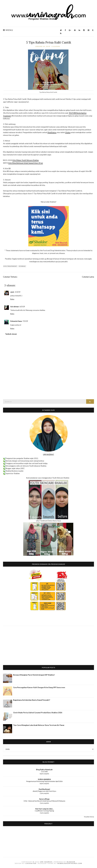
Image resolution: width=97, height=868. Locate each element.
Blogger (71, 862)
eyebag (22, 266)
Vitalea (68, 132)
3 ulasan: (56, 46)
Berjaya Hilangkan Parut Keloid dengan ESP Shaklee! (34, 675)
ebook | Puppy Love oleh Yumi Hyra (44, 791)
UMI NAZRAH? (48, 454)
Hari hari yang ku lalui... (44, 809)
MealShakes (52, 132)
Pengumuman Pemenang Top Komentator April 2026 (44, 781)
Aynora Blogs (44, 799)
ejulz (12, 292)
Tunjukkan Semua (89, 817)
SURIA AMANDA (44, 779)
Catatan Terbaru (10, 277)
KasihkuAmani (44, 789)
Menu (8, 30)
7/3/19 (25, 321)
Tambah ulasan (11, 334)
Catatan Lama (88, 277)
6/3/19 (22, 307)
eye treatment (10, 266)
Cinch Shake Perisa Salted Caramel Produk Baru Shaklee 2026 (38, 713)
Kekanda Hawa (16, 321)
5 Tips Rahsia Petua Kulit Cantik (49, 42)
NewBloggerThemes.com (70, 863)
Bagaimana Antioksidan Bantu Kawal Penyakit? (32, 700)
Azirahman (15, 307)
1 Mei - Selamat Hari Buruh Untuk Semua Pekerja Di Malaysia (44, 801)
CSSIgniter (31, 863)
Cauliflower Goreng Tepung (44, 811)
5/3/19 (18, 292)
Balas (12, 299)
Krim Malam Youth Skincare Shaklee (26, 160)
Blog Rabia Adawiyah (44, 770)
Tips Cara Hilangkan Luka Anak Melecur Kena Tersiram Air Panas (39, 725)
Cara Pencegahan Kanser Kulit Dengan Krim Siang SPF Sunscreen (39, 687)
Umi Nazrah (46, 862)
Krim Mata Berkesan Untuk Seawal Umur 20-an (26, 163)
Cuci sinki (44, 771)
